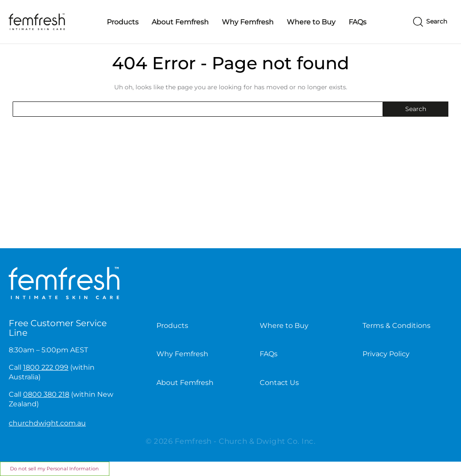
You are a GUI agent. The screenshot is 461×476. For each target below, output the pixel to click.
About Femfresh (180, 22)
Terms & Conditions (397, 326)
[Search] (430, 22)
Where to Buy (311, 22)
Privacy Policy (386, 354)
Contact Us (279, 383)
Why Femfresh (248, 22)
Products (123, 22)
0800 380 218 (46, 394)
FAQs (358, 22)
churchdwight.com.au (47, 423)
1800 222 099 (46, 367)
